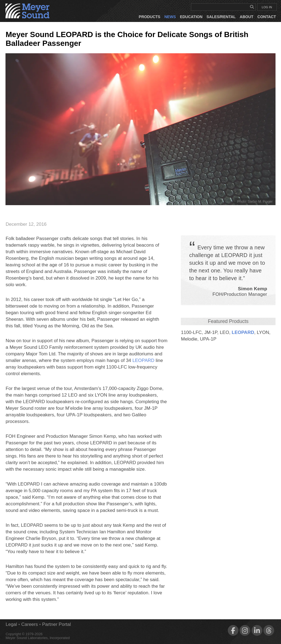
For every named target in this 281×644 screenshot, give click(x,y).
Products (150, 17)
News (170, 17)
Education (191, 17)
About (247, 17)
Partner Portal (56, 624)
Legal (11, 624)
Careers (30, 624)
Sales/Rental (221, 17)
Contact (267, 17)
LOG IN (267, 7)
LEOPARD (243, 332)
